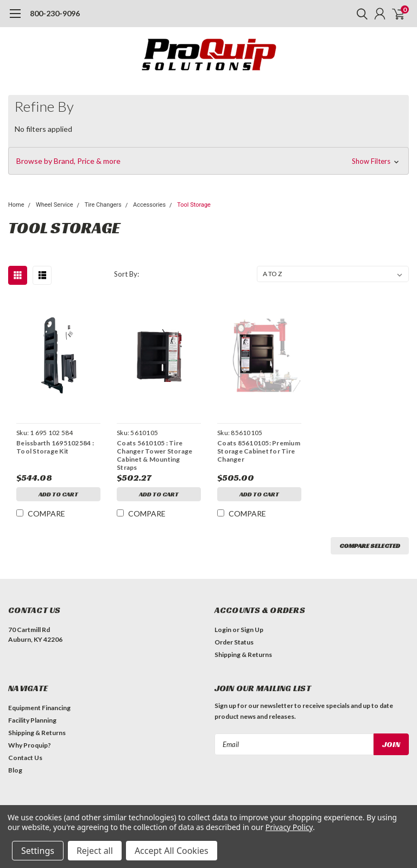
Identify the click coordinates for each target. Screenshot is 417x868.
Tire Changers (103, 205)
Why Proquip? (30, 745)
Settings (38, 851)
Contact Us (25, 758)
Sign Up (252, 630)
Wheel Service (55, 205)
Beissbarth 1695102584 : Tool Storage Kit (55, 447)
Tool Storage (194, 205)
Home (16, 205)
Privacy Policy (289, 827)
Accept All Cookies (172, 851)
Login (223, 630)
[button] (208, 161)
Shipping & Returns (243, 655)
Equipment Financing (39, 708)
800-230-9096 (55, 13)
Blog (15, 770)
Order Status (234, 642)
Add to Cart (58, 494)
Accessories (149, 205)
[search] (359, 14)
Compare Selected (370, 545)
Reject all (95, 851)
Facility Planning (32, 720)
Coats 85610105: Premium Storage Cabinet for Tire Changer (259, 451)
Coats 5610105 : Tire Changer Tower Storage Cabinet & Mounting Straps (154, 455)
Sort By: (127, 274)
